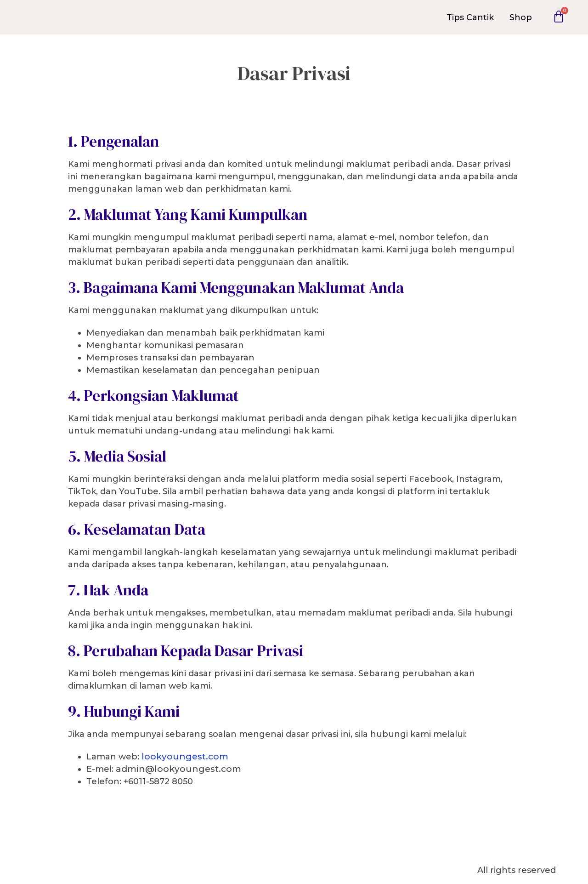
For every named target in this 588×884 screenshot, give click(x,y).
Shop (521, 17)
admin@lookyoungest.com (178, 769)
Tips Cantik (470, 17)
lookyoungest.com (185, 756)
